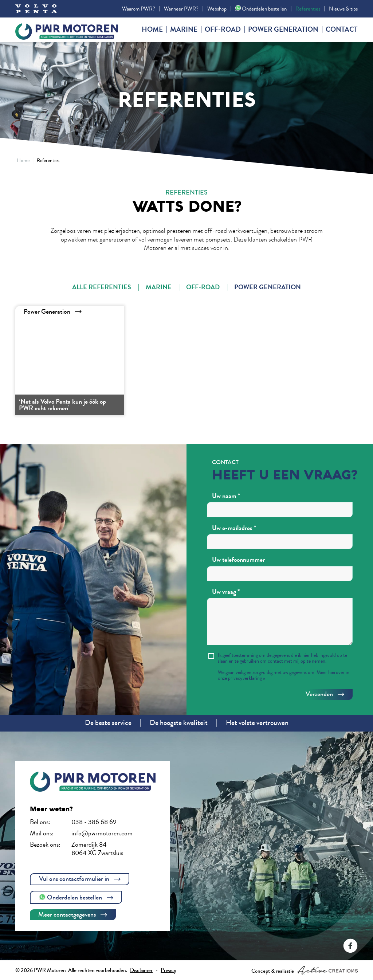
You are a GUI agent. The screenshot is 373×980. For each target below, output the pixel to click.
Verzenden (325, 694)
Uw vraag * (226, 592)
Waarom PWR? (139, 9)
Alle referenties (102, 287)
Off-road (223, 30)
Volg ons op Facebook (350, 946)
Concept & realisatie (305, 970)
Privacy (168, 970)
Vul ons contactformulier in (80, 879)
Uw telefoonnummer (238, 560)
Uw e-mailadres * (234, 528)
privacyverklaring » (247, 678)
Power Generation (268, 287)
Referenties (308, 9)
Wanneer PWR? (181, 9)
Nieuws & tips (343, 9)
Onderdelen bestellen (261, 9)
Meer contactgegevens (73, 914)
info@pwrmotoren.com (102, 833)
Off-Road (203, 287)
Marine (184, 30)
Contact (342, 30)
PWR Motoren (70, 30)
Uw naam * (226, 496)
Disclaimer (141, 970)
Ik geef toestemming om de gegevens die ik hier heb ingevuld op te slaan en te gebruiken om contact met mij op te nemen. (282, 658)
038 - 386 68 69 (94, 822)
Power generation (283, 30)
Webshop (217, 9)
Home (152, 30)
